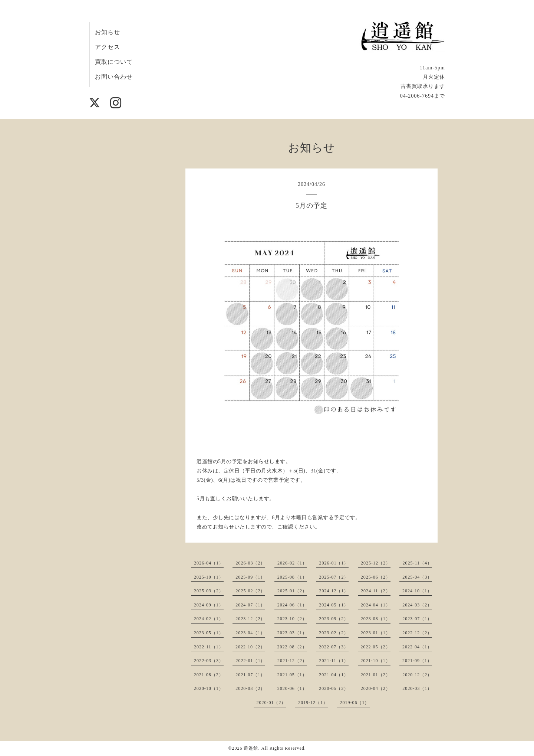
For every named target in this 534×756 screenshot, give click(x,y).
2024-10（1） (417, 591)
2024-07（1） (250, 605)
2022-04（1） (417, 647)
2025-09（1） (250, 577)
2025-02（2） (250, 591)
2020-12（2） (417, 675)
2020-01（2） (271, 703)
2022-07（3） (334, 647)
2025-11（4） (417, 563)
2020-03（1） (417, 688)
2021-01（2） (376, 675)
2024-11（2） (376, 591)
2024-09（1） (209, 605)
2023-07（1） (417, 619)
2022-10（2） (250, 647)
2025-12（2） (376, 563)
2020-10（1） (209, 688)
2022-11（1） (209, 647)
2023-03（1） (292, 633)
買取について (114, 62)
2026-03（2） (250, 563)
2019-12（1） (313, 703)
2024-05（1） (334, 605)
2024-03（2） (417, 605)
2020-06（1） (292, 688)
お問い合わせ (114, 77)
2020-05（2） (334, 688)
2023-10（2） (292, 619)
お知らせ (108, 32)
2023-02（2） (334, 633)
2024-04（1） (376, 605)
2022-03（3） (209, 661)
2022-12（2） (417, 633)
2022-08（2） (292, 647)
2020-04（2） (376, 688)
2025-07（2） (334, 577)
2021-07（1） (250, 675)
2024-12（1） (334, 591)
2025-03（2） (209, 591)
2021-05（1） (292, 675)
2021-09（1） (417, 661)
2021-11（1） (334, 661)
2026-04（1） (209, 563)
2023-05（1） (209, 633)
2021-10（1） (376, 661)
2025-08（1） (292, 577)
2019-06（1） (355, 703)
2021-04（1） (334, 675)
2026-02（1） (292, 563)
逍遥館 (251, 748)
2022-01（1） (250, 661)
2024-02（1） (209, 619)
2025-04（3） (417, 577)
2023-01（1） (376, 633)
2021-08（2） (209, 675)
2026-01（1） (334, 563)
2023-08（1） (376, 619)
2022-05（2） (376, 647)
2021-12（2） (292, 661)
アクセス (108, 47)
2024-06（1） (292, 605)
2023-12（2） (250, 619)
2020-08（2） (250, 688)
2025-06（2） (376, 577)
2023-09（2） (334, 619)
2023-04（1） (250, 633)
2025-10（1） (209, 577)
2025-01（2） (292, 591)
